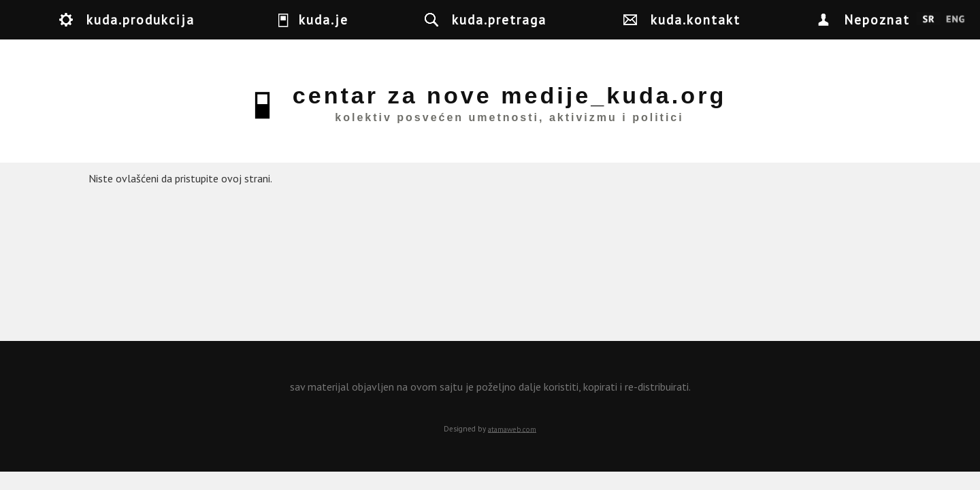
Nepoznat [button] (877, 19)
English (955, 20)
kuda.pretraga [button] (499, 19)
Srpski (929, 20)
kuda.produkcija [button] (141, 19)
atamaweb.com (512, 429)
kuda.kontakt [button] (696, 19)
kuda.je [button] (324, 19)
